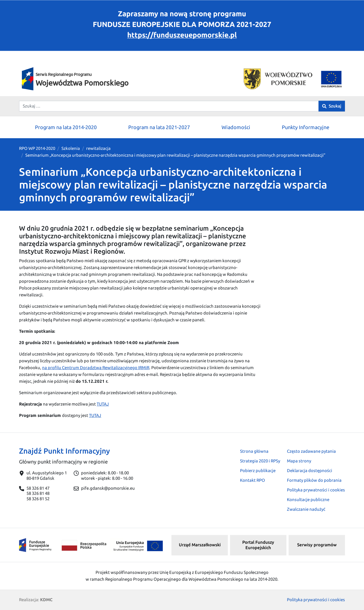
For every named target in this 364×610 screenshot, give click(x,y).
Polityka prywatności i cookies (316, 490)
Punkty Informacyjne (306, 127)
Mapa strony (299, 461)
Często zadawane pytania (311, 451)
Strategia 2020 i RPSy (260, 461)
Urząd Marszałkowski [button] (200, 545)
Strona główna (254, 451)
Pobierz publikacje (258, 471)
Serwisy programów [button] (317, 545)
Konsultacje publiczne (308, 500)
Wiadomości (236, 127)
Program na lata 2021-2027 (159, 127)
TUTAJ (103, 404)
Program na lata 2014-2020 (66, 127)
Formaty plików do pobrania (314, 480)
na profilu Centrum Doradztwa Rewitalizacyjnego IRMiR (96, 368)
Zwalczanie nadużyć (306, 509)
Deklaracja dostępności (310, 471)
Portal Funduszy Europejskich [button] (258, 545)
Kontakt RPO (253, 480)
